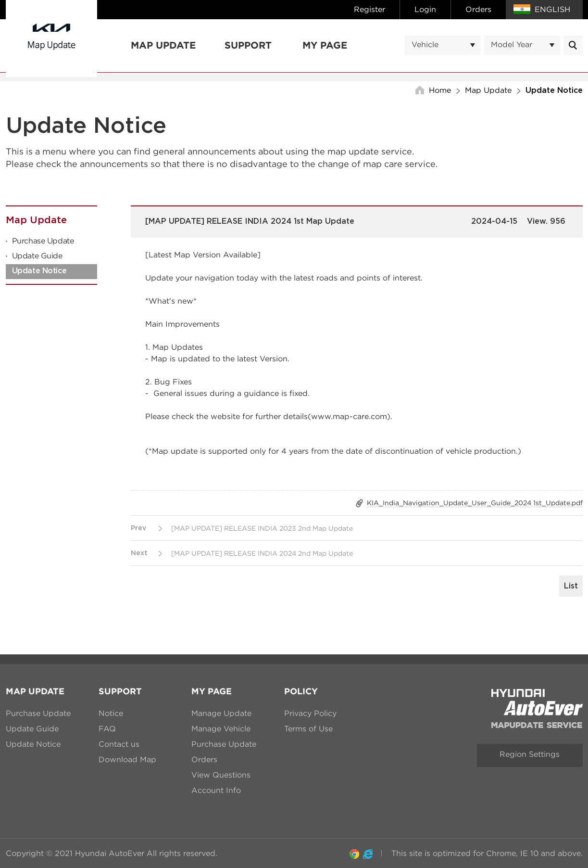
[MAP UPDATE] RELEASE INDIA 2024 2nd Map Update (262, 553)
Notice (111, 713)
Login (425, 9)
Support (248, 45)
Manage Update (221, 713)
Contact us (119, 744)
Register (369, 9)
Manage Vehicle (221, 729)
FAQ (107, 729)
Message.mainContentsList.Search (573, 45)
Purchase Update (43, 241)
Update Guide (37, 256)
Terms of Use (308, 729)
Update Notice (39, 271)
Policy (301, 691)
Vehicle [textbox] (425, 45)
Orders (478, 9)
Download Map (127, 759)
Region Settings (530, 754)
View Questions (221, 775)
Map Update (163, 45)
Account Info (216, 790)
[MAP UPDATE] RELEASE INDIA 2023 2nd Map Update (262, 528)
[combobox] (443, 45)
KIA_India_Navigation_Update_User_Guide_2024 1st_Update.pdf (475, 503)
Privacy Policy (310, 713)
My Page (325, 45)
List (571, 586)
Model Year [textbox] (512, 45)
